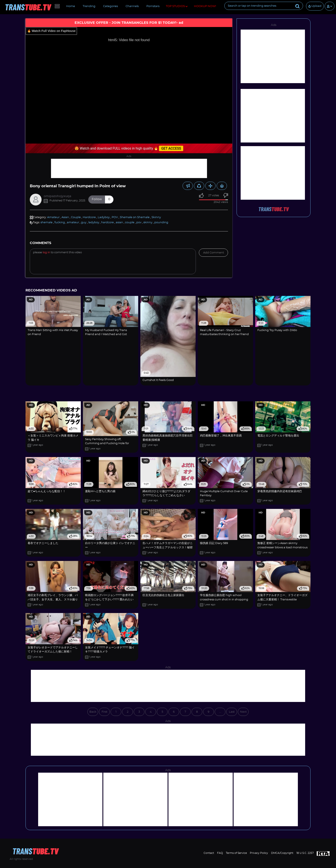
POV (115, 217)
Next (243, 712)
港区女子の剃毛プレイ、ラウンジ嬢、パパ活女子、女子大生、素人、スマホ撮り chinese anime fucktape (53, 600)
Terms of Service (236, 853)
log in (46, 253)
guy (84, 223)
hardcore (107, 223)
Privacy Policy (259, 853)
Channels (132, 6)
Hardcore (89, 217)
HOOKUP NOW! (205, 6)
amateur (73, 223)
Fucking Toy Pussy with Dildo (277, 330)
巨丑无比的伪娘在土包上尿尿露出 (163, 595)
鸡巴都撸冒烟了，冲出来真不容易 (221, 436)
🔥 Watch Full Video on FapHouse (51, 31)
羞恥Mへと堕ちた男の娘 (100, 491)
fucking (60, 223)
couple (130, 223)
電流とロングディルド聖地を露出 (278, 436)
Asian (65, 217)
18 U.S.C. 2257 (305, 853)
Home (71, 6)
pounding (161, 223)
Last (232, 712)
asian (119, 223)
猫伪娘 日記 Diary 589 (214, 543)
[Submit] (297, 6)
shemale (46, 223)
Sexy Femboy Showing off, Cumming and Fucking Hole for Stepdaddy (107, 444)
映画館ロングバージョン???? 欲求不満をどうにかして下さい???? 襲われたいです (109, 600)
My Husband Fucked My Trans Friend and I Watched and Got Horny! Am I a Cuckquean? (106, 334)
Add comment (214, 253)
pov (139, 223)
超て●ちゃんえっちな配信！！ (47, 491)
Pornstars (153, 6)
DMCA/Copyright (282, 853)
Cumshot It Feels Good (158, 380)
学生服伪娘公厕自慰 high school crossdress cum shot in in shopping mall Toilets (224, 600)
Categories (110, 6)
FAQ (220, 853)
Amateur (53, 217)
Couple (76, 217)
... (220, 712)
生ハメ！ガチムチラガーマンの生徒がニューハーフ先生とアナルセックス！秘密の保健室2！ (168, 547)
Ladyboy (104, 217)
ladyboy (94, 223)
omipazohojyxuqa (57, 196)
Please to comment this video (57, 253)
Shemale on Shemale (135, 217)
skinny (148, 223)
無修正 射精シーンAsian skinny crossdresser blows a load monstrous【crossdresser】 (282, 547)
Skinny (156, 217)
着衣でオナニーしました (43, 543)
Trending (89, 6)
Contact (209, 853)
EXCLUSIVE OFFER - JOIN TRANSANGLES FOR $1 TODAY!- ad (129, 23)
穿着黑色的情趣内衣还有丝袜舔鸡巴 (280, 491)
